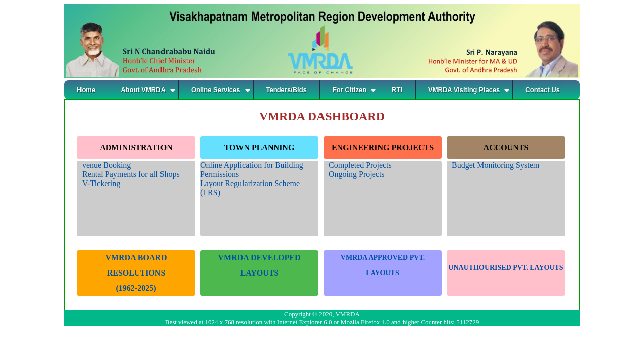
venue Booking (106, 165)
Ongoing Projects (357, 174)
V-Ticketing (101, 183)
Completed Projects (360, 165)
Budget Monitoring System (496, 165)
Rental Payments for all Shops (131, 174)
